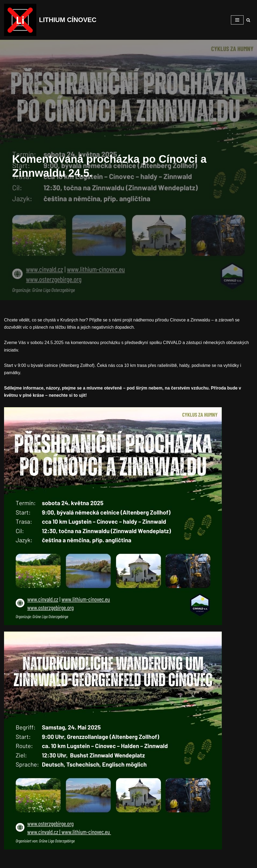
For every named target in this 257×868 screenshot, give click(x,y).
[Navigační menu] (237, 20)
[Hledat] (248, 20)
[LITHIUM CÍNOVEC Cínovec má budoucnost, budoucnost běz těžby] (50, 20)
